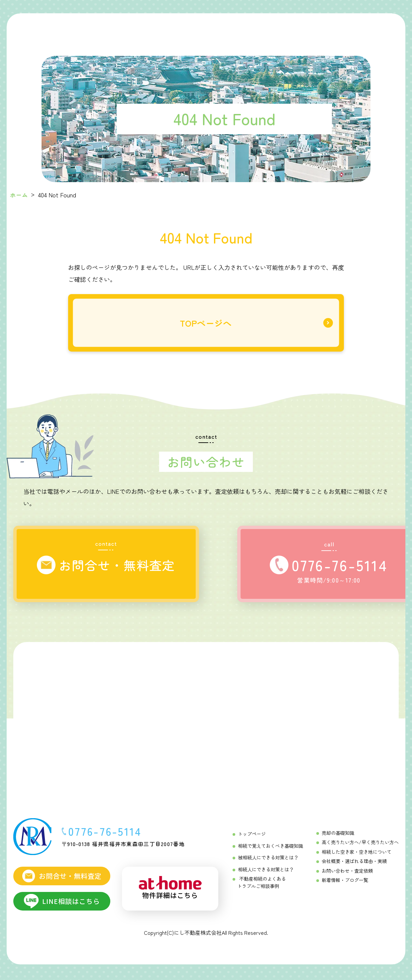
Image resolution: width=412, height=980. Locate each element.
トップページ (252, 836)
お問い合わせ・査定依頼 (347, 872)
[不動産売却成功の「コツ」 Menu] (248, 30)
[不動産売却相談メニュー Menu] (285, 30)
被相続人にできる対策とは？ (268, 859)
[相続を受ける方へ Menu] (206, 30)
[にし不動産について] (324, 30)
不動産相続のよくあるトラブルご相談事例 (261, 884)
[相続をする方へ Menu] (165, 30)
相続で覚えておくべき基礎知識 (270, 848)
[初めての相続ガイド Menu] (122, 30)
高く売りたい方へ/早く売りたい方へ (360, 844)
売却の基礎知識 (338, 835)
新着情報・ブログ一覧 (345, 882)
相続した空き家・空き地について (357, 854)
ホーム (19, 195)
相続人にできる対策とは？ (266, 871)
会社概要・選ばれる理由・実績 (354, 863)
